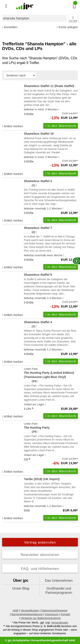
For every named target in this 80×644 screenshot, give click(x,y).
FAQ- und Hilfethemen (40, 569)
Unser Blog (21, 588)
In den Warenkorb (61, 126)
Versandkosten (30, 610)
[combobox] (34, 18)
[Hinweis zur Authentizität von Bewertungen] (36, 185)
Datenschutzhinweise (54, 610)
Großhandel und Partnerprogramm (59, 591)
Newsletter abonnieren (40, 555)
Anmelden (10, 27)
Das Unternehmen (59, 581)
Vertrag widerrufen (40, 542)
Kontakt (65, 614)
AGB (15, 610)
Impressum (52, 614)
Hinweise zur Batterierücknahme (41, 618)
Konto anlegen (67, 27)
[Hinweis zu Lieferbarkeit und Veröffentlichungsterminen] (59, 109)
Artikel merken (13, 126)
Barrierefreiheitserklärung (27, 614)
